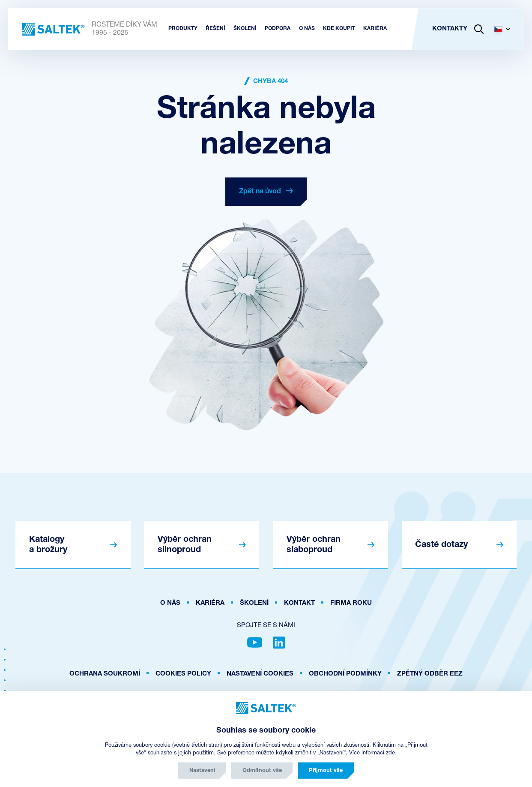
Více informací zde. (373, 753)
